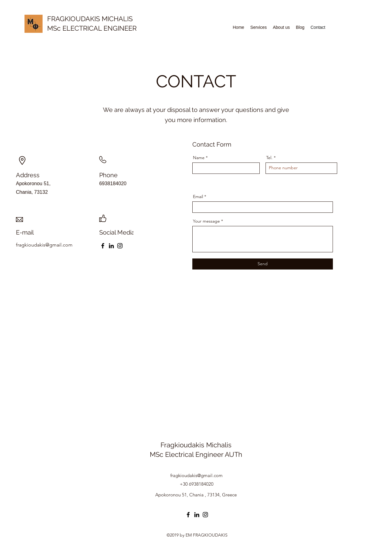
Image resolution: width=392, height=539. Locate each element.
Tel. (269, 158)
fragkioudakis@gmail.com (196, 475)
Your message (206, 221)
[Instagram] (120, 246)
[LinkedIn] (111, 246)
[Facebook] (103, 246)
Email (198, 197)
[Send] (263, 264)
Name (199, 158)
